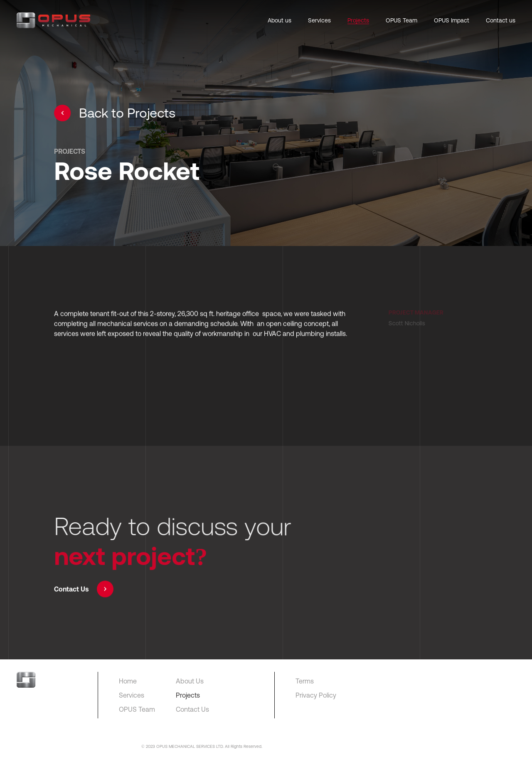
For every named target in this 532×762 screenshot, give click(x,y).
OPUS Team (401, 20)
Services (319, 20)
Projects (358, 20)
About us (280, 20)
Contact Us (84, 590)
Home (128, 681)
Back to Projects (115, 113)
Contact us (501, 20)
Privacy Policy (316, 695)
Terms (305, 681)
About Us (190, 681)
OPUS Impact (452, 20)
